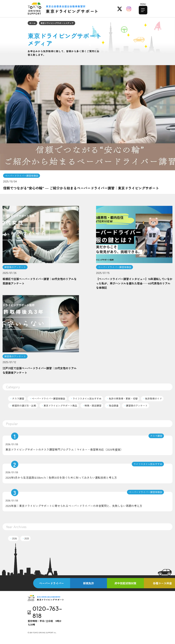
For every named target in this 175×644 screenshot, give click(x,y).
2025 (25, 538)
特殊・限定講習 (92, 406)
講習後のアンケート (136, 406)
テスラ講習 (17, 399)
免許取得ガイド (152, 399)
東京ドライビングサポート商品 (59, 406)
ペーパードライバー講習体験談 (47, 399)
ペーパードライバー (52, 583)
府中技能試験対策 (125, 583)
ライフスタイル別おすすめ (86, 399)
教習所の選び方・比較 (23, 406)
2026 (13, 538)
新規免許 (89, 583)
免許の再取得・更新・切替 (122, 399)
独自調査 (112, 406)
